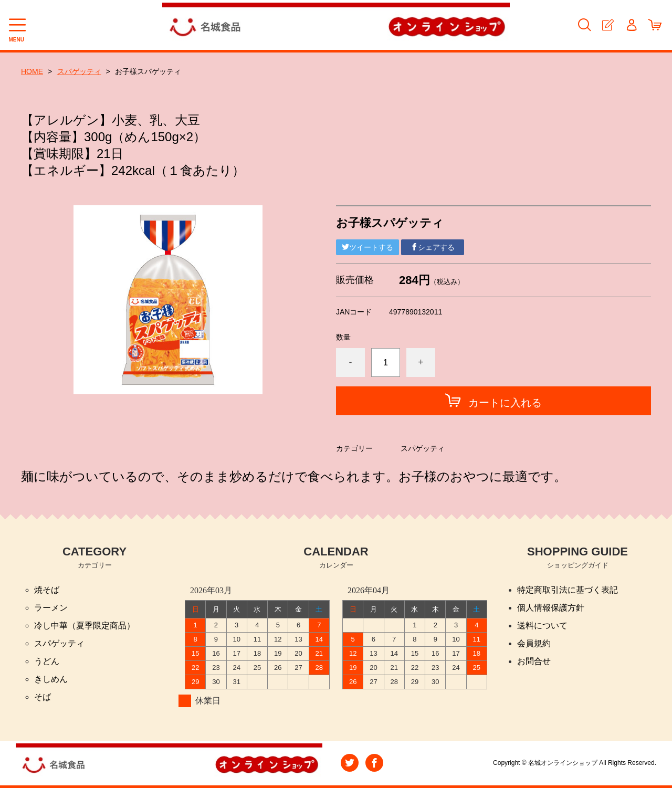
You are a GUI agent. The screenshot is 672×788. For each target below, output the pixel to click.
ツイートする (367, 247)
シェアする (433, 247)
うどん (47, 661)
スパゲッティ (79, 71)
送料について (542, 626)
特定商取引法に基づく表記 (568, 590)
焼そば (47, 590)
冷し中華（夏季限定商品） (85, 626)
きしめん (51, 679)
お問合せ (534, 661)
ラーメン (51, 608)
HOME (32, 71)
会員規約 (534, 643)
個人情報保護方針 (551, 608)
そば (43, 697)
